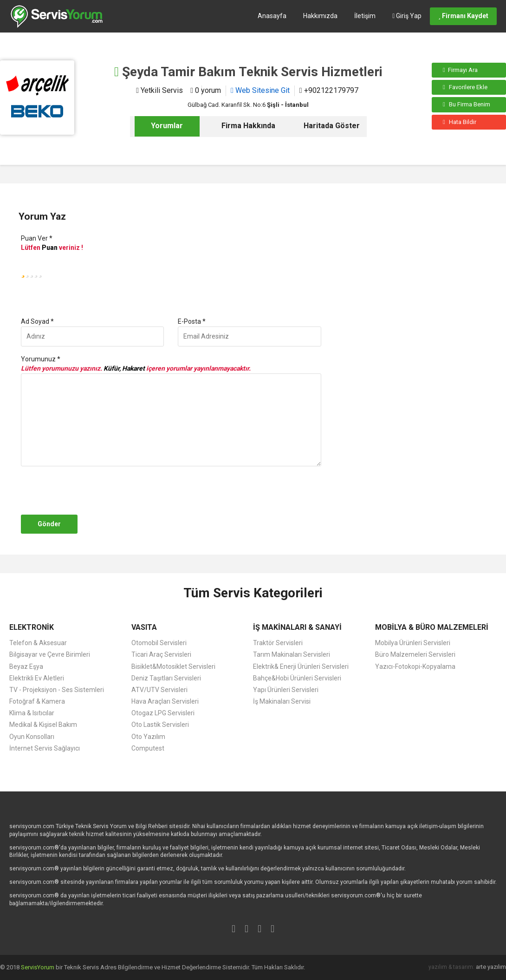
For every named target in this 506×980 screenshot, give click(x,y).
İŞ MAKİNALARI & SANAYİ (297, 627)
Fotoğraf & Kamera (37, 701)
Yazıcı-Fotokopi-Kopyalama (415, 666)
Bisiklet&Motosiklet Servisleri (173, 666)
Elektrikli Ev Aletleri (37, 678)
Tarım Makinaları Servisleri (292, 654)
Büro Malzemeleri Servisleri (415, 654)
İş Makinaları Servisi (282, 701)
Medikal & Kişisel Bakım (43, 725)
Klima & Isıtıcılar (32, 713)
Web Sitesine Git (260, 90)
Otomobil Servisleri (159, 643)
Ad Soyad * (37, 321)
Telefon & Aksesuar (38, 643)
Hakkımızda (320, 16)
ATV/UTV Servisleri (159, 690)
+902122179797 (329, 90)
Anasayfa (272, 16)
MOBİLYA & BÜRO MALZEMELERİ (432, 627)
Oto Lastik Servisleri (160, 725)
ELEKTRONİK (32, 627)
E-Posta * (192, 321)
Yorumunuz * (41, 359)
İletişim (365, 16)
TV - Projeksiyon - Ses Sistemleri (57, 690)
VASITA (144, 627)
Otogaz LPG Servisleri (163, 713)
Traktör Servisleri (278, 643)
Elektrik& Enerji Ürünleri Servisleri (301, 666)
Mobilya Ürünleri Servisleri (413, 643)
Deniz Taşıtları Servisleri (166, 678)
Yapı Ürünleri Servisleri (286, 690)
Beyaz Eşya (26, 666)
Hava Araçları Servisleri (165, 701)
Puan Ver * (37, 238)
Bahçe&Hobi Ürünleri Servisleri (297, 678)
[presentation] (89, 490)
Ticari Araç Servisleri (161, 654)
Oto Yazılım (148, 737)
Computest (148, 748)
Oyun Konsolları (32, 737)
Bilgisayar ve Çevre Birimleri (50, 654)
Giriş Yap (407, 16)
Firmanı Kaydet (463, 16)
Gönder (49, 524)
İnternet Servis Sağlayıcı (45, 748)
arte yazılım (491, 967)
